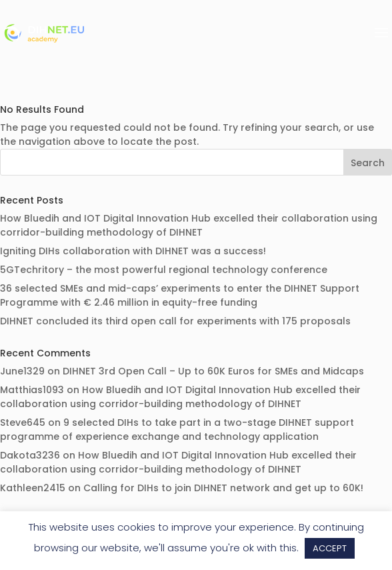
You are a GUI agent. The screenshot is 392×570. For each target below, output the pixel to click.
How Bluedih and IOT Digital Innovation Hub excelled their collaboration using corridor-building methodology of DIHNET (189, 225)
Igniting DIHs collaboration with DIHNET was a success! (133, 251)
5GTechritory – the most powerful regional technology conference (164, 270)
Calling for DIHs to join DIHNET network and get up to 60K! (223, 488)
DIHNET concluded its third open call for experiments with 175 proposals (175, 321)
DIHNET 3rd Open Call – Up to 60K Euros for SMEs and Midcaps (213, 371)
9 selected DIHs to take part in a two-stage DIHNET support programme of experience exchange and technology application (177, 430)
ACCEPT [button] (330, 548)
